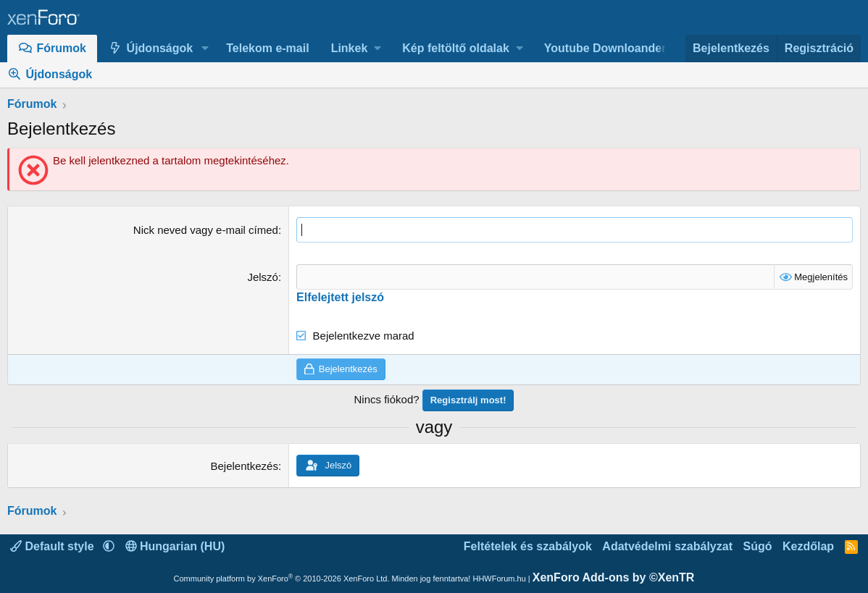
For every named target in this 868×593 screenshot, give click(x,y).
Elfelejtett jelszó (340, 297)
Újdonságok (160, 48)
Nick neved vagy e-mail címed (206, 230)
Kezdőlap (808, 546)
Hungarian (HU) (175, 546)
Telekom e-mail (267, 48)
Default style (54, 546)
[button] (205, 49)
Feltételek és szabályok (528, 546)
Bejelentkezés (245, 466)
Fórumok (62, 48)
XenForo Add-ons (614, 577)
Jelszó (263, 277)
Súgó (757, 546)
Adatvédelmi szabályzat (667, 546)
